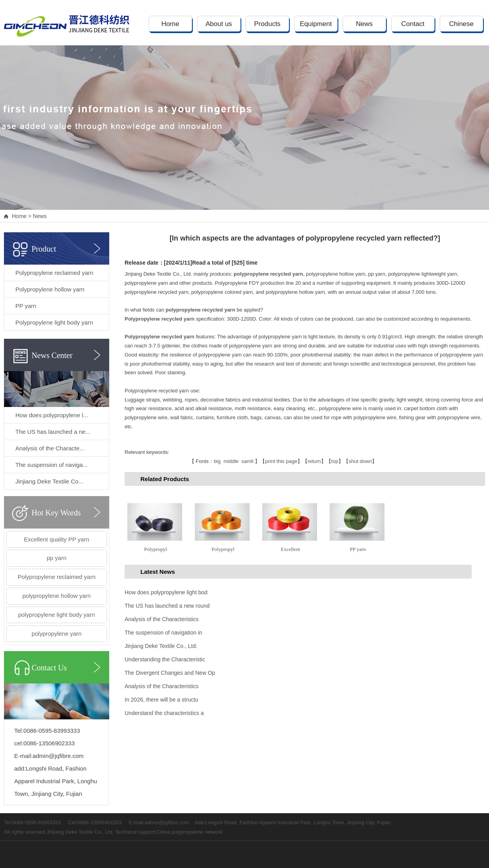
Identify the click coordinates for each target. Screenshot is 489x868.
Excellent (290, 549)
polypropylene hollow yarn (57, 596)
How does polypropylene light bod (166, 592)
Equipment (316, 24)
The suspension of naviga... (51, 465)
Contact (413, 24)
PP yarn (26, 306)
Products (267, 24)
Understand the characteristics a (164, 713)
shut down (360, 461)
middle (231, 461)
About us (219, 24)
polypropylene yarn (57, 634)
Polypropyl (156, 549)
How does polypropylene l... (52, 415)
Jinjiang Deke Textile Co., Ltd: (161, 646)
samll (247, 461)
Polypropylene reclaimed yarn (54, 273)
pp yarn (56, 558)
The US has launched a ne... (53, 432)
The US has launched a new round (167, 606)
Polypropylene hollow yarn (50, 289)
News (365, 24)
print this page (281, 461)
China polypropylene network (190, 832)
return (314, 461)
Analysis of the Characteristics (162, 619)
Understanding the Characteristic (165, 659)
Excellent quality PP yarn (57, 539)
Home (170, 24)
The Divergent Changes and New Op (170, 673)
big (217, 461)
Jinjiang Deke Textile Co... (49, 481)
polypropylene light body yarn (57, 615)
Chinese (461, 24)
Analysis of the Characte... (50, 448)
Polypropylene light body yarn (54, 322)
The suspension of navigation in (163, 633)
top (335, 461)
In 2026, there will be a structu (161, 700)
